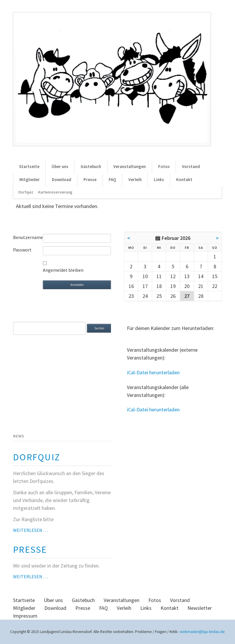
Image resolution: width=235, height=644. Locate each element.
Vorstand (191, 166)
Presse (90, 179)
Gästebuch (91, 166)
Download (62, 179)
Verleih (135, 179)
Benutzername (28, 237)
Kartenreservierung (55, 192)
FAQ (112, 179)
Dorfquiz (26, 192)
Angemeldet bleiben (63, 270)
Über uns (60, 166)
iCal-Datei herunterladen (153, 372)
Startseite (29, 166)
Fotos (164, 166)
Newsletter (200, 608)
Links (159, 179)
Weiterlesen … (30, 530)
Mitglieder (30, 179)
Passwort (22, 250)
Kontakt (184, 179)
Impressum (25, 616)
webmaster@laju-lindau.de (202, 632)
